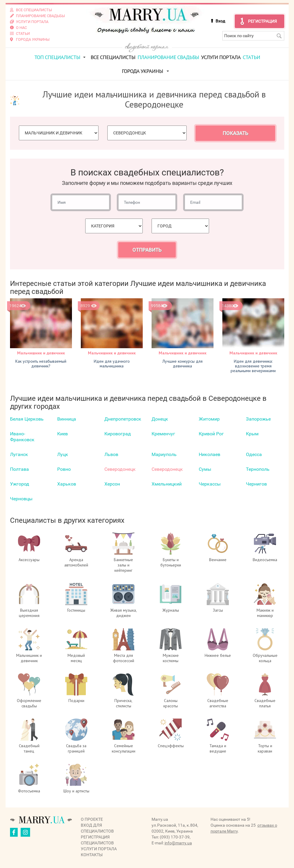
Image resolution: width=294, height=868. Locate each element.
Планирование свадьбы (168, 57)
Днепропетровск (123, 419)
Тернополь (258, 469)
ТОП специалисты (57, 57)
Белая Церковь (27, 419)
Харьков (67, 484)
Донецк (160, 419)
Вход (220, 21)
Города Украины (142, 71)
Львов (111, 454)
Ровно (64, 469)
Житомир (209, 419)
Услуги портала (221, 57)
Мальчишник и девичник (41, 353)
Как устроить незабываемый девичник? (41, 364)
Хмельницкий (167, 484)
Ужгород (20, 484)
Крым (252, 434)
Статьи (251, 57)
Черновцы (21, 499)
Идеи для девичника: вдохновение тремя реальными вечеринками (253, 366)
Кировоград (118, 434)
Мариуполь (164, 454)
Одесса (254, 454)
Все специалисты (113, 57)
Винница (67, 419)
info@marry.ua (178, 843)
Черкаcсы (210, 484)
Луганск (19, 454)
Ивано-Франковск (22, 437)
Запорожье (258, 419)
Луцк (63, 454)
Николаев (210, 454)
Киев (63, 434)
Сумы (205, 469)
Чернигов (256, 484)
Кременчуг (163, 434)
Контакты (92, 855)
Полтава (19, 469)
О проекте (92, 819)
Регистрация (262, 21)
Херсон (112, 484)
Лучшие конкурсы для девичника (183, 364)
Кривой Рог (211, 434)
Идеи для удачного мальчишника (112, 364)
